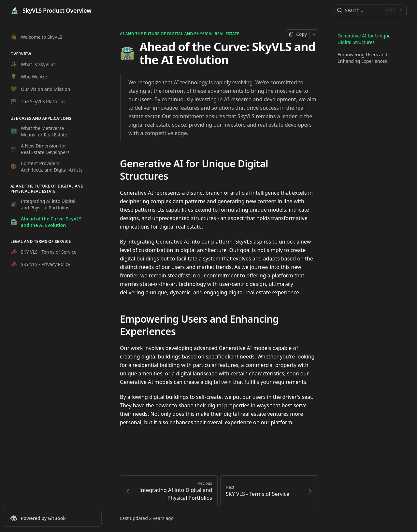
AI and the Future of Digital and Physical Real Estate (180, 34)
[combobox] (363, 10)
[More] (314, 34)
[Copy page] (298, 34)
